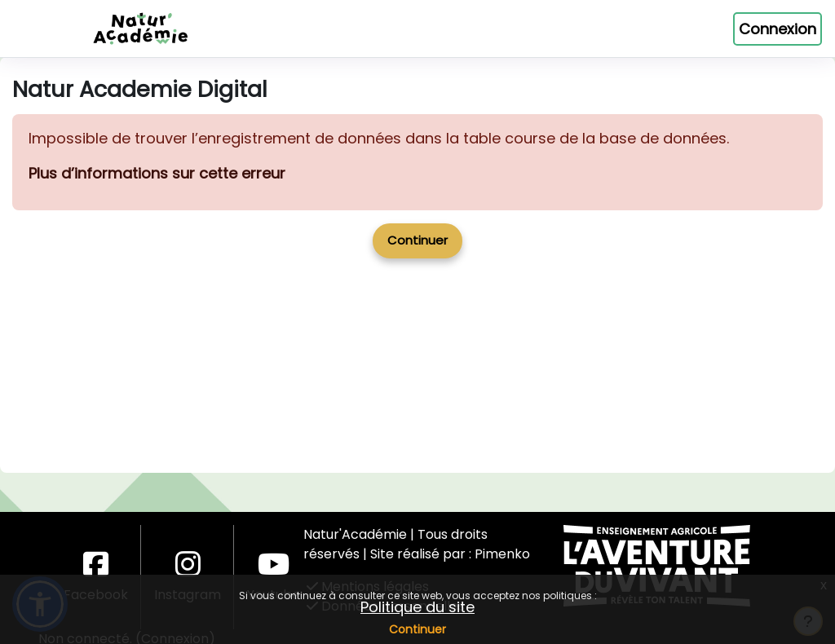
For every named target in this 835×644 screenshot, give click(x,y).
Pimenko (502, 554)
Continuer (417, 629)
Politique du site (417, 607)
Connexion (778, 29)
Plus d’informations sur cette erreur (157, 230)
